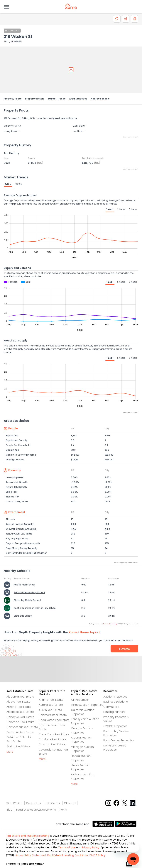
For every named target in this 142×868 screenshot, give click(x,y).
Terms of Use (67, 847)
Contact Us (33, 803)
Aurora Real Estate (51, 705)
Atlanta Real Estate (51, 700)
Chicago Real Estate (52, 744)
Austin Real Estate (50, 710)
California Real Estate (20, 717)
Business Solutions (116, 702)
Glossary (70, 803)
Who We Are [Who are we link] (14, 803)
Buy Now (125, 649)
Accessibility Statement (31, 855)
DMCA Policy (97, 855)
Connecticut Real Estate (22, 727)
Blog (9, 810)
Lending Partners (114, 712)
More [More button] (10, 752)
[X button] (125, 803)
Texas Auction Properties (87, 705)
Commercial (112, 707)
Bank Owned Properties (119, 740)
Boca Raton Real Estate (54, 720)
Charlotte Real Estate (53, 739)
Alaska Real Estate (18, 702)
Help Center (52, 803)
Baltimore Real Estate (53, 715)
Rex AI (63, 810)
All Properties (79, 700)
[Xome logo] (71, 6)
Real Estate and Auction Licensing (28, 836)
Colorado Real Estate (20, 722)
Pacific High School (24, 585)
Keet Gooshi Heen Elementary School (35, 608)
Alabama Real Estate (20, 697)
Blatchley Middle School (27, 600)
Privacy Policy (91, 847)
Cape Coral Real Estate (54, 734)
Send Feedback (71, 673)
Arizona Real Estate (19, 707)
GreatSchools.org (110, 624)
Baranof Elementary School (29, 592)
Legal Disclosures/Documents (36, 810)
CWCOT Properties (115, 726)
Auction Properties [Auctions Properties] (115, 697)
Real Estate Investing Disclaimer (68, 855)
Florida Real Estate (18, 746)
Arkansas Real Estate (20, 712)
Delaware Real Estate (20, 732)
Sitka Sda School (23, 616)
